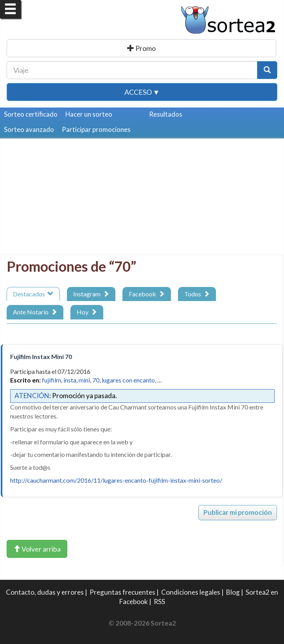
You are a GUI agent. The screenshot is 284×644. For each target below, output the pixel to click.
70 (96, 380)
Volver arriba (37, 549)
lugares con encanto (128, 380)
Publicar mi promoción (238, 512)
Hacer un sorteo (89, 114)
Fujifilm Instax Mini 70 (41, 356)
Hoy (87, 312)
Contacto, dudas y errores (45, 592)
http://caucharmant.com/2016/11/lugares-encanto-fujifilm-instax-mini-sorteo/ (116, 480)
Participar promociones (96, 129)
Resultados (166, 114)
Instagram (91, 294)
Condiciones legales (191, 592)
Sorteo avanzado (29, 129)
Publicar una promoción (142, 48)
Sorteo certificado (31, 114)
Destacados (33, 294)
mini (84, 380)
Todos (197, 294)
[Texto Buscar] (132, 70)
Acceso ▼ (142, 92)
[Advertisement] (139, 200)
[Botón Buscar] (267, 70)
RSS (159, 602)
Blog (233, 592)
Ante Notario (35, 312)
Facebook (147, 294)
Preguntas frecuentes (122, 592)
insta (70, 380)
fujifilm (51, 380)
